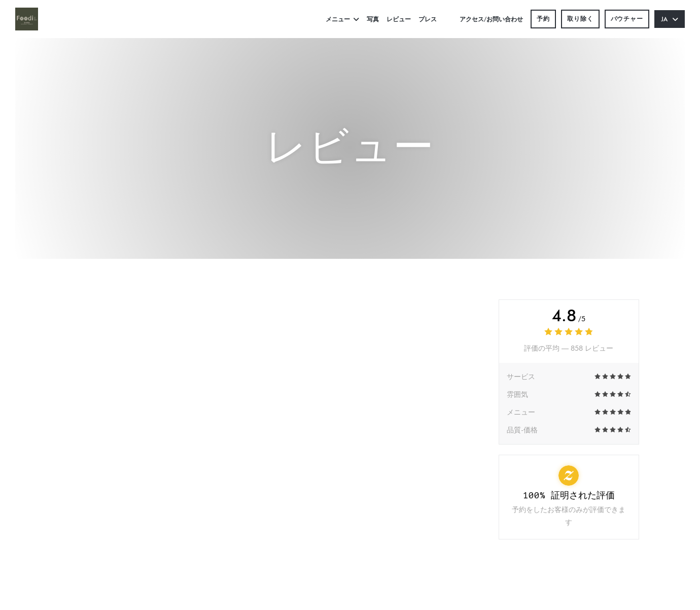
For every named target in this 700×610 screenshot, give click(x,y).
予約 (543, 19)
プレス (428, 19)
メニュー (342, 19)
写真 (373, 19)
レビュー (399, 19)
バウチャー (627, 19)
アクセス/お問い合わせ (491, 19)
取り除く (580, 19)
